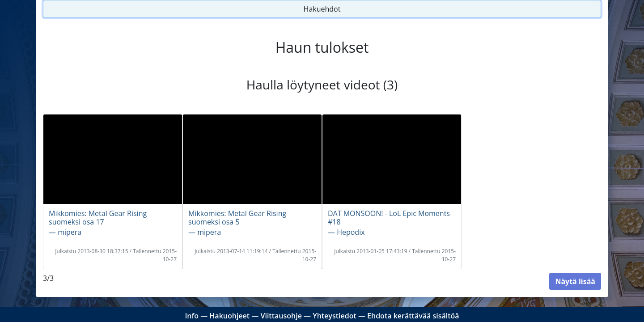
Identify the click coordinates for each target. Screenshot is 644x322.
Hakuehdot (322, 9)
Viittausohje (281, 316)
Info (192, 316)
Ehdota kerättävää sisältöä (413, 316)
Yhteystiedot (335, 316)
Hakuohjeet (229, 316)
